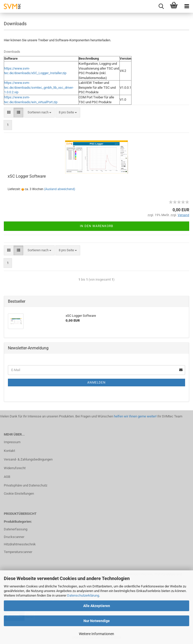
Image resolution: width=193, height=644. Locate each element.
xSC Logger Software (27, 176)
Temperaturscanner (18, 552)
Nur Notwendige (97, 621)
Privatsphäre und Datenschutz (26, 485)
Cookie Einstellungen (19, 494)
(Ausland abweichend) (60, 189)
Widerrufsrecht (15, 468)
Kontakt (9, 451)
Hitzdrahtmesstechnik (20, 544)
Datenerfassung (16, 529)
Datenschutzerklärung (83, 595)
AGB (7, 477)
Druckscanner (14, 537)
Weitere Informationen (96, 634)
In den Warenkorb (96, 226)
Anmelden (96, 383)
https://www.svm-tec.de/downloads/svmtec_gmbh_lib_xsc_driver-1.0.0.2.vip (39, 87)
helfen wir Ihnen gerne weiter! (135, 416)
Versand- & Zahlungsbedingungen (28, 459)
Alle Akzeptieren (97, 606)
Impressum (12, 442)
